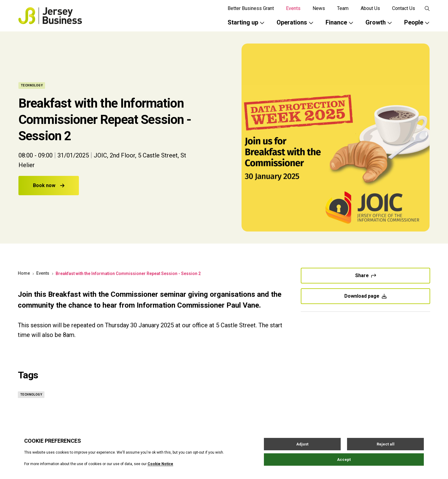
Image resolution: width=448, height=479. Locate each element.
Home (24, 273)
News (319, 8)
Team (343, 8)
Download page (365, 296)
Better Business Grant (251, 8)
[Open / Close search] (427, 8)
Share (366, 275)
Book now (49, 185)
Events (293, 8)
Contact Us (404, 8)
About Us (370, 8)
